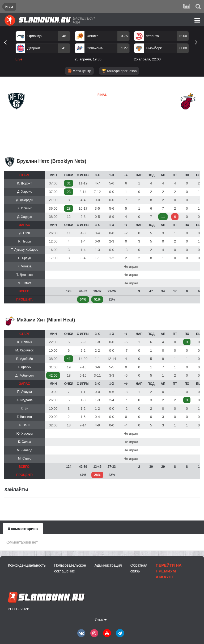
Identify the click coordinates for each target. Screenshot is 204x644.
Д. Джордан (24, 200)
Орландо (35, 36)
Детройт (34, 48)
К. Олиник (25, 342)
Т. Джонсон (25, 275)
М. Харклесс (25, 350)
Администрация (108, 565)
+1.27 (123, 48)
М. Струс (25, 458)
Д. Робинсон (25, 376)
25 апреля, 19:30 (88, 59)
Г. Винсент (24, 417)
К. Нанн (24, 425)
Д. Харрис (25, 192)
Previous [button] (7, 48)
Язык (101, 620)
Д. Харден (24, 217)
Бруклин (16, 114)
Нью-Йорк (154, 48)
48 (64, 36)
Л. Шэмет (25, 283)
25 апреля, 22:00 (147, 59)
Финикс (92, 36)
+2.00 (183, 36)
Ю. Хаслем (25, 434)
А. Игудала (25, 400)
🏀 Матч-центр (79, 71)
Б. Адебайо (25, 359)
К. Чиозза (24, 266)
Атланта (152, 36)
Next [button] (198, 48)
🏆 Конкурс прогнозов (119, 71)
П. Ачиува (25, 392)
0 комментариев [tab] (23, 529)
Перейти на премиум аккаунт (169, 571)
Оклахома (95, 48)
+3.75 (123, 36)
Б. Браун (24, 258)
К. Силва (25, 442)
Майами (89, 114)
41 (64, 48)
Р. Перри (25, 241)
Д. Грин (25, 233)
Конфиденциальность (27, 565)
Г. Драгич (25, 367)
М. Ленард (24, 450)
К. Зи (25, 408)
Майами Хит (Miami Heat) (46, 320)
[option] (43, 47)
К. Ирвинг (25, 208)
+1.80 (183, 48)
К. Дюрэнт (25, 183)
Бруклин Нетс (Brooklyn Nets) (52, 161)
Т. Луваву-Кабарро (25, 250)
